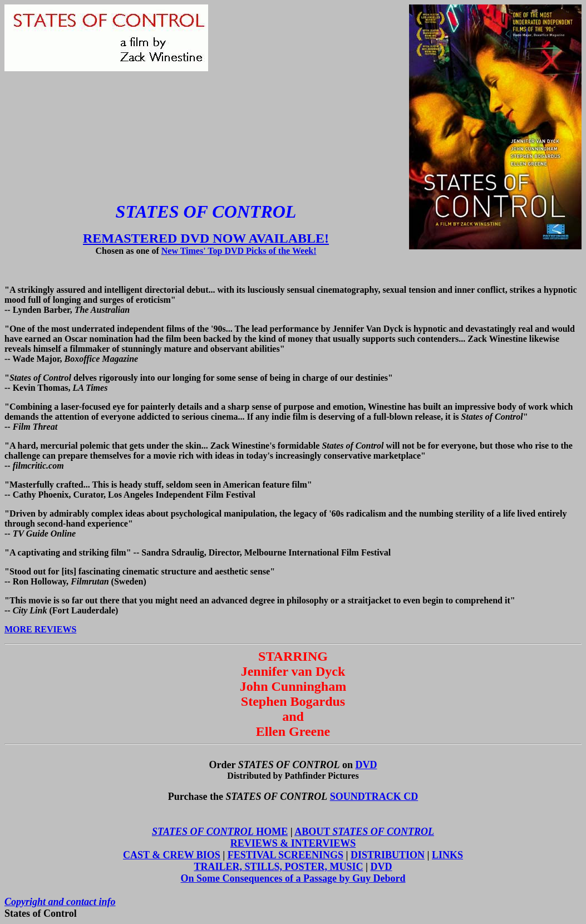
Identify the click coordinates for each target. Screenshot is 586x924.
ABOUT (364, 832)
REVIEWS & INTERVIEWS (293, 843)
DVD (366, 765)
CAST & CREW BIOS (172, 855)
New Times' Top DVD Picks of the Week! (239, 251)
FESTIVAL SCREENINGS (285, 855)
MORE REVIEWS (40, 629)
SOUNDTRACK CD (374, 797)
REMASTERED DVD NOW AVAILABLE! (206, 238)
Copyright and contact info (60, 902)
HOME (220, 832)
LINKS (447, 855)
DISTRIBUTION (388, 855)
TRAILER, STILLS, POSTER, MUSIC (278, 867)
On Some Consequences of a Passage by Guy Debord (293, 878)
